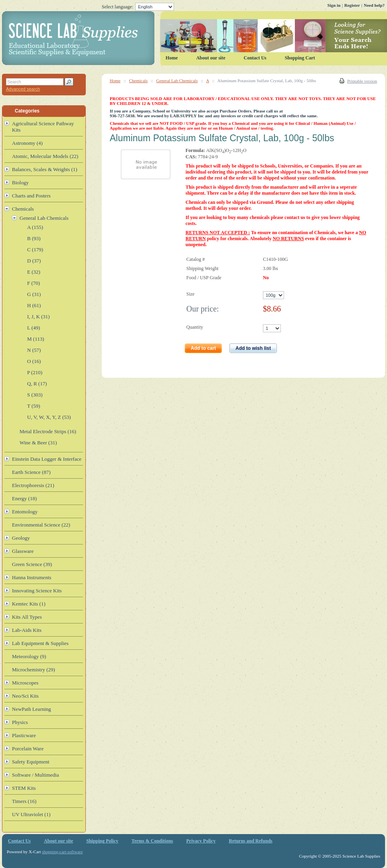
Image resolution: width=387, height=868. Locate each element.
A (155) (35, 227)
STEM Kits (24, 788)
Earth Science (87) (31, 472)
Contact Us (255, 58)
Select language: (138, 7)
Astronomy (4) (27, 143)
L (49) (34, 328)
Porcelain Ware (28, 749)
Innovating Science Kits (37, 591)
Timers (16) (24, 801)
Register (352, 5)
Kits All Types (27, 617)
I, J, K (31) (39, 317)
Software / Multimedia (36, 775)
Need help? (374, 5)
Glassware (23, 551)
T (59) (34, 406)
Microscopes (25, 683)
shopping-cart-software (62, 852)
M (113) (36, 339)
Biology (20, 182)
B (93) (34, 238)
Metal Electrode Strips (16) (48, 431)
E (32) (34, 272)
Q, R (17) (37, 384)
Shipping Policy (102, 841)
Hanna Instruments (32, 577)
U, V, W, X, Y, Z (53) (49, 417)
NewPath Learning (32, 709)
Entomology (25, 512)
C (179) (35, 250)
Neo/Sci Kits (25, 696)
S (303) (35, 395)
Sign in (334, 5)
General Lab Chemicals (177, 81)
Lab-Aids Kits (27, 630)
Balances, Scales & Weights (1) (45, 169)
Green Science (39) (32, 564)
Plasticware (24, 735)
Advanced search (23, 89)
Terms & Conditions (152, 841)
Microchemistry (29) (34, 670)
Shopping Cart (300, 58)
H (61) (34, 305)
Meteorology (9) (29, 656)
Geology (21, 538)
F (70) (34, 283)
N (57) (34, 350)
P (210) (35, 372)
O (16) (34, 361)
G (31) (34, 294)
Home (115, 81)
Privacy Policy (201, 841)
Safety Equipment (31, 762)
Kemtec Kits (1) (29, 604)
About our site (211, 58)
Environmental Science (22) (41, 525)
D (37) (34, 261)
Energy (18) (24, 498)
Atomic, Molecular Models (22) (45, 156)
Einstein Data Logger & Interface (47, 459)
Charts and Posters (31, 196)
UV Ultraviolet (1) (31, 814)
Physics (20, 722)
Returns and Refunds (250, 841)
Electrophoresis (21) (33, 485)
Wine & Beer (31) (38, 443)
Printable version (362, 81)
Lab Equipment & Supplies (40, 643)
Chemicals (138, 81)
